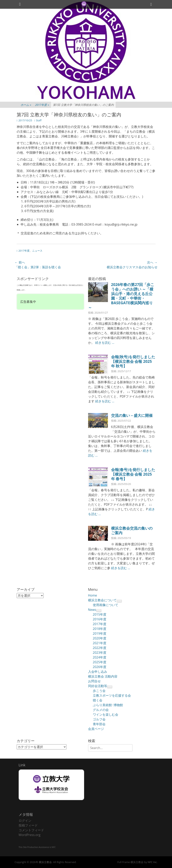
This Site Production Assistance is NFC (37, 847)
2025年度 (100, 662)
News (92, 610)
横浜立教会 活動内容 (103, 676)
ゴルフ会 (99, 719)
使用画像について (106, 605)
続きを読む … (105, 343)
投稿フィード (28, 825)
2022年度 (100, 648)
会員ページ (96, 729)
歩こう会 (99, 691)
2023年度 (100, 653)
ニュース (37, 251)
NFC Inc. (152, 862)
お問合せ (94, 681)
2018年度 (100, 629)
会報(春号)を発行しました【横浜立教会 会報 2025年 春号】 (133, 474)
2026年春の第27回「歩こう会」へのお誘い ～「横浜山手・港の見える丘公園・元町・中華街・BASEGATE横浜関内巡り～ (121, 296)
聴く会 (98, 700)
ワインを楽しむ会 (106, 714)
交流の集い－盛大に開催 (132, 415)
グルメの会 (101, 710)
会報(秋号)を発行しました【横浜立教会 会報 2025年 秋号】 (133, 361)
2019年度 (100, 633)
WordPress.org (30, 835)
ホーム (26, 105)
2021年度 (100, 643)
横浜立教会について (102, 600)
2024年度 (100, 657)
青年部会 (99, 724)
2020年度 (100, 638)
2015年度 (100, 614)
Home (93, 595)
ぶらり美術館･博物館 (108, 705)
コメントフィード (31, 830)
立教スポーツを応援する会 (112, 695)
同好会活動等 (98, 686)
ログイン (25, 821)
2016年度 (100, 619)
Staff (39, 120)
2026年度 (100, 667)
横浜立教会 (45, 862)
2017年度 (42, 105)
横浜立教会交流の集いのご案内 (132, 530)
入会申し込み (98, 672)
